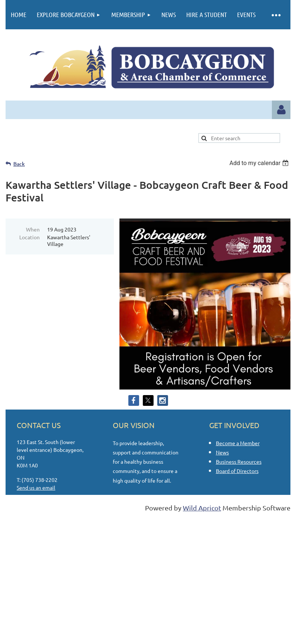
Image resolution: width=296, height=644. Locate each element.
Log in (281, 110)
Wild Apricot (202, 508)
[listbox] (260, 163)
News (222, 452)
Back (19, 164)
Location (29, 237)
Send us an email (36, 487)
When (33, 229)
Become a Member (238, 443)
